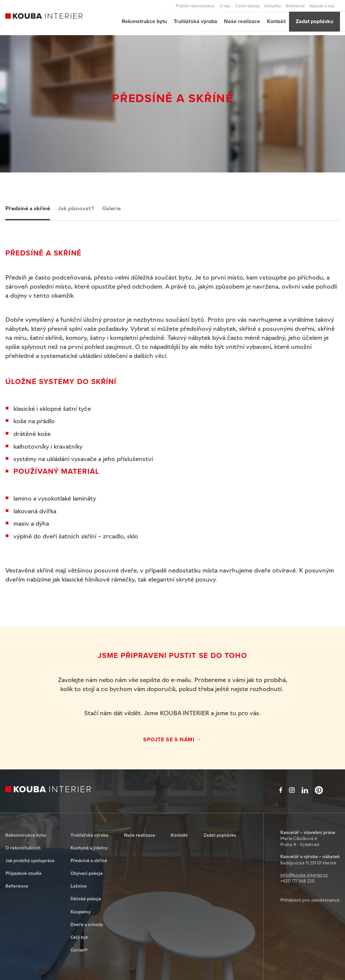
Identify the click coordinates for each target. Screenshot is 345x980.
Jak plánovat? (76, 209)
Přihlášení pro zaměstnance (310, 900)
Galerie (111, 209)
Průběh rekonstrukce (195, 6)
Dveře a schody (87, 925)
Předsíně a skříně (28, 209)
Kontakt (276, 21)
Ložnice (79, 886)
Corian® (79, 950)
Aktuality (273, 6)
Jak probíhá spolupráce (30, 861)
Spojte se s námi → (172, 739)
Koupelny (80, 912)
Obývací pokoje (87, 874)
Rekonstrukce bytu (144, 21)
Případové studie (23, 874)
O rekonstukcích (23, 848)
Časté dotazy (247, 6)
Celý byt (79, 938)
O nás (225, 6)
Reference (295, 6)
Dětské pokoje (86, 899)
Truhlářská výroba (195, 21)
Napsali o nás (322, 6)
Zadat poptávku (314, 21)
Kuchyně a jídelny (89, 848)
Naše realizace (242, 21)
